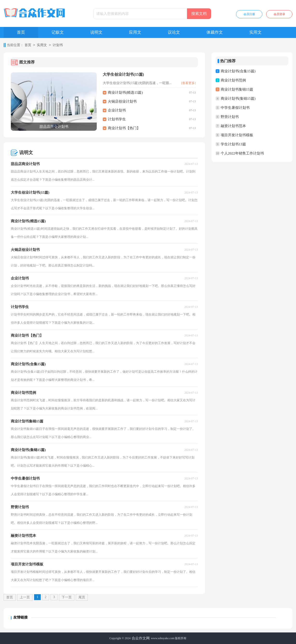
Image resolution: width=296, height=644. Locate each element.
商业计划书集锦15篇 (237, 89)
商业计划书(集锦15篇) (238, 99)
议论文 (174, 32)
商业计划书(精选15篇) (125, 93)
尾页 (82, 597)
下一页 (67, 597)
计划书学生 (117, 119)
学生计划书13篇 (233, 144)
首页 (21, 32)
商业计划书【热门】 (124, 128)
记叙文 (58, 32)
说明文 (96, 32)
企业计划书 (117, 110)
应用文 (135, 32)
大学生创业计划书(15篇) (123, 74)
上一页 (25, 597)
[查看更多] (189, 83)
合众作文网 (141, 638)
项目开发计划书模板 (237, 135)
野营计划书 (230, 117)
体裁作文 (215, 32)
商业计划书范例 (233, 80)
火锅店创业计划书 (122, 101)
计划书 (58, 45)
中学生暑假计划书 (235, 108)
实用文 (255, 32)
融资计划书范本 (233, 126)
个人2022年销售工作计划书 (242, 153)
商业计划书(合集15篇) (238, 71)
